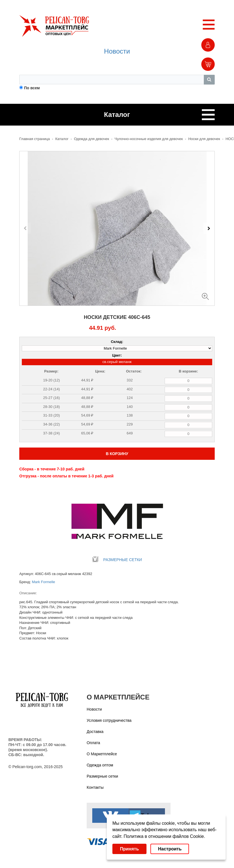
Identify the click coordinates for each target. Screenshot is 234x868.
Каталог (62, 139)
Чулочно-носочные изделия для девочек (149, 139)
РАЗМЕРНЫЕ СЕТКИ (117, 560)
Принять (129, 849)
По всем (32, 88)
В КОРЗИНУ (117, 454)
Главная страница (35, 139)
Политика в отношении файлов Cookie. (164, 836)
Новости (117, 51)
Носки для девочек (204, 139)
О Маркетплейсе (102, 754)
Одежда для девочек (92, 139)
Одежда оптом (100, 765)
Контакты (95, 787)
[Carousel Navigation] (117, 228)
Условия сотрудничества (109, 720)
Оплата (93, 743)
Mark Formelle (43, 582)
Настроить (170, 849)
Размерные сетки (102, 776)
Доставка (95, 732)
